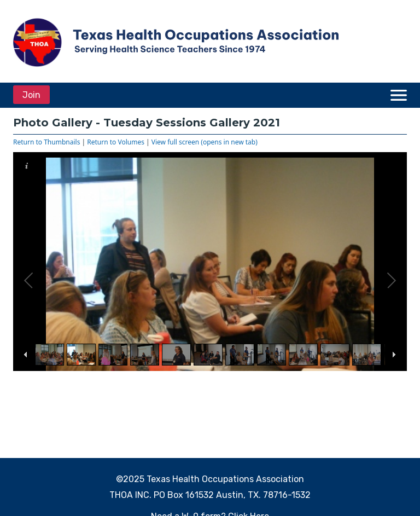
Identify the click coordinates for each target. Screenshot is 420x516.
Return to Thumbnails (46, 142)
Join (31, 95)
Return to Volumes (116, 142)
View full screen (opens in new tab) (205, 142)
